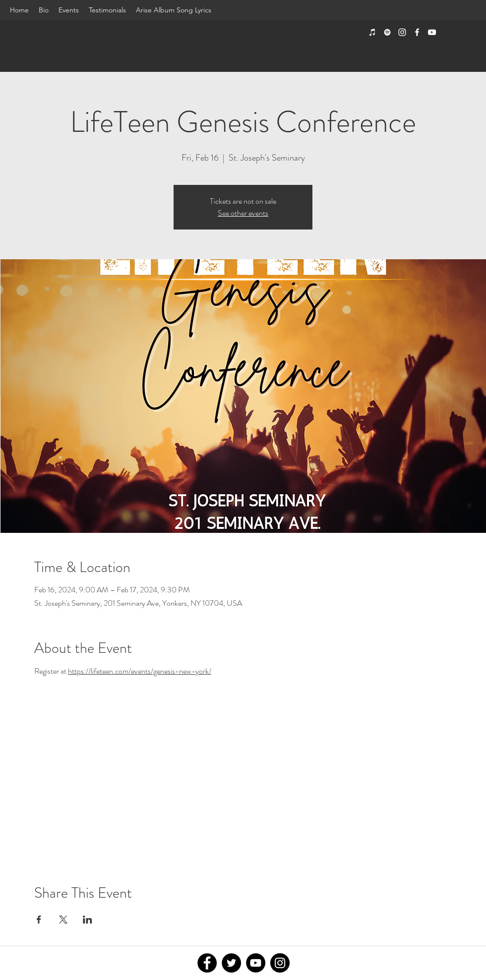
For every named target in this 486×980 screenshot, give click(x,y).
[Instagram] (280, 963)
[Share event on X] (63, 920)
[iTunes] (372, 32)
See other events (243, 213)
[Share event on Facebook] (39, 920)
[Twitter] (231, 963)
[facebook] (417, 32)
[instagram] (402, 32)
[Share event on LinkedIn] (88, 920)
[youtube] (432, 32)
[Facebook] (207, 963)
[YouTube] (256, 963)
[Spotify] (387, 32)
